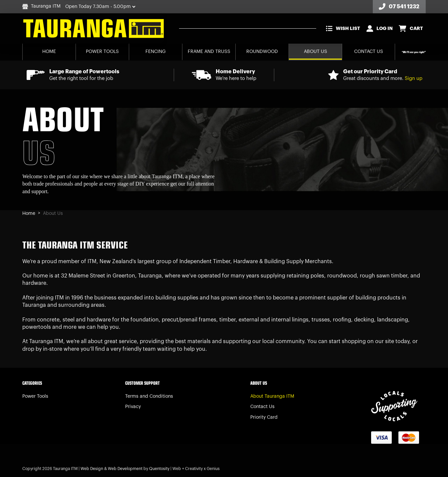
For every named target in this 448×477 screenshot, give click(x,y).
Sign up (414, 78)
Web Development (125, 469)
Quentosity (159, 469)
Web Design (92, 469)
